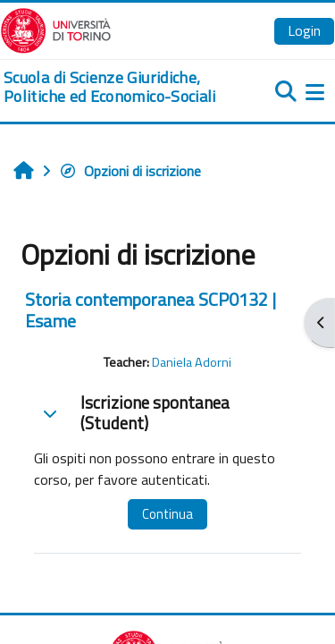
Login (304, 30)
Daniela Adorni (192, 362)
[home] (112, 87)
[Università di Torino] (56, 29)
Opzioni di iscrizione (130, 171)
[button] (50, 413)
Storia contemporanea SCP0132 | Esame (151, 310)
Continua (167, 514)
